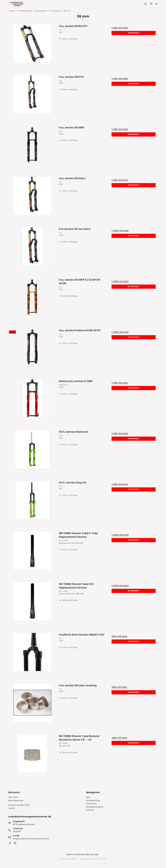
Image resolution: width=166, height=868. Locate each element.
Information (91, 804)
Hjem (88, 797)
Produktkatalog (93, 800)
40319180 (17, 832)
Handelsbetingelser (95, 807)
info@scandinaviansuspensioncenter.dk (31, 839)
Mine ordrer (13, 797)
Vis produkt (134, 33)
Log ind (11, 808)
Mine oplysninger (16, 800)
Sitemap (90, 810)
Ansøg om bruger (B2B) (19, 805)
